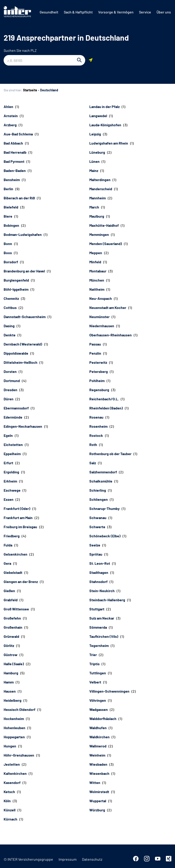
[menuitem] (49, 12)
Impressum (68, 859)
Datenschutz (92, 859)
